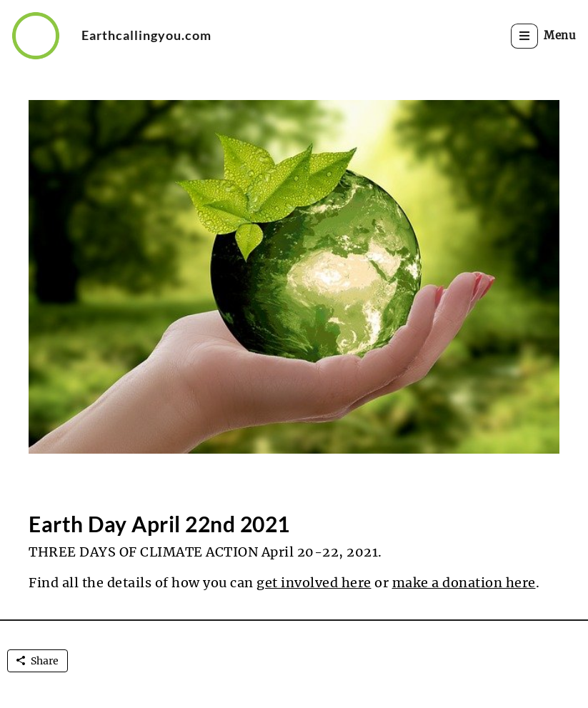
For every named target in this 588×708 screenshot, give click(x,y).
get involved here (314, 583)
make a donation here (464, 583)
